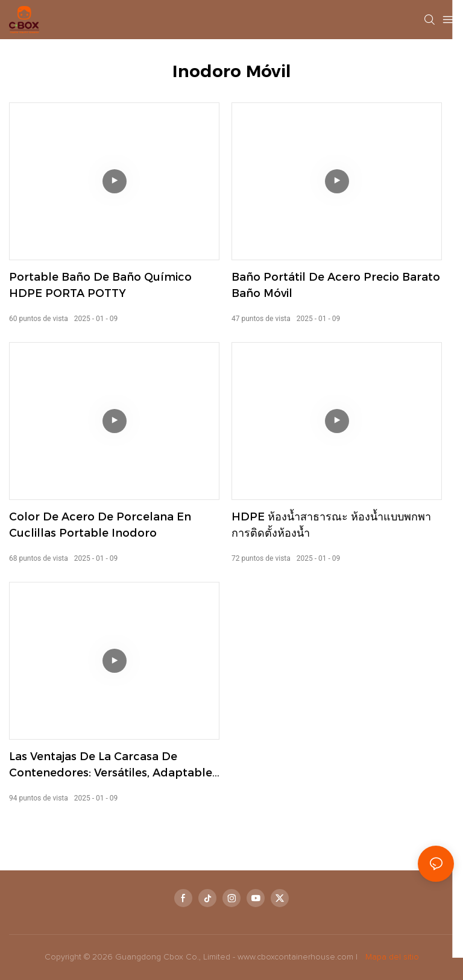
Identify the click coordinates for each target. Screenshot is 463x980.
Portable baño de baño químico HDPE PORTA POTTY (100, 285)
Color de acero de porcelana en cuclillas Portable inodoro (100, 525)
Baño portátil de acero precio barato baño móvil (336, 285)
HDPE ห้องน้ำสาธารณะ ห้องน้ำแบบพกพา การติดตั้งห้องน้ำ (331, 525)
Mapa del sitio (391, 957)
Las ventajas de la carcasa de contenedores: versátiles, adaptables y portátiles (113, 766)
